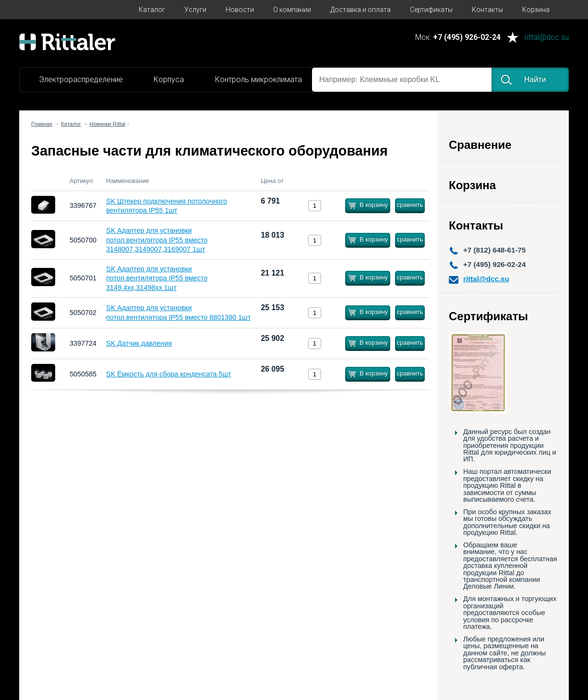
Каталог (152, 10)
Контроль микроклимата (258, 79)
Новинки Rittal (108, 124)
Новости (240, 10)
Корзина (536, 10)
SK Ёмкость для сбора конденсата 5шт (169, 374)
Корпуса (169, 79)
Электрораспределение (81, 79)
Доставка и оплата (360, 10)
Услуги (195, 10)
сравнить (410, 205)
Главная (42, 124)
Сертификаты (431, 10)
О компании (292, 10)
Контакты (487, 10)
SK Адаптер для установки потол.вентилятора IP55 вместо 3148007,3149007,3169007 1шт (157, 240)
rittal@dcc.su (547, 38)
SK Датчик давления (139, 343)
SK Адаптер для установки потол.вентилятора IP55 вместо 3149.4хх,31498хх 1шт (157, 278)
